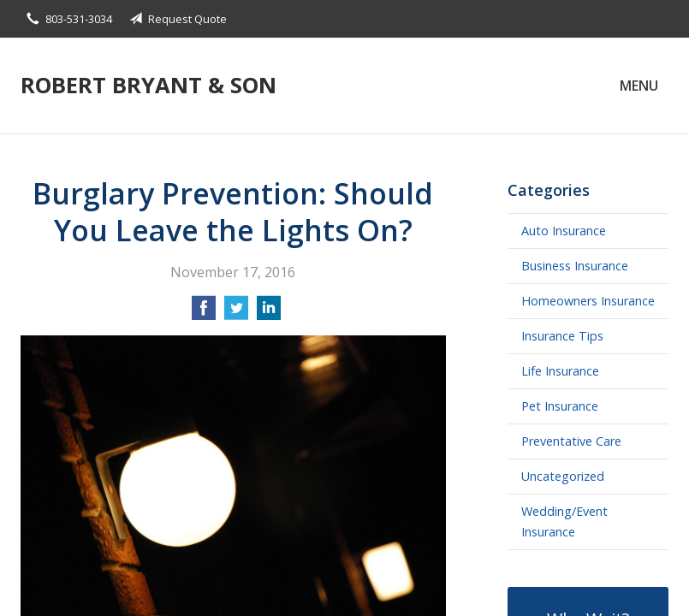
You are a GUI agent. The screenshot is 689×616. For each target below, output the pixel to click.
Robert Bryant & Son (148, 85)
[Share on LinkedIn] (269, 313)
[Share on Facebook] (204, 313)
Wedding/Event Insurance (564, 521)
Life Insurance (560, 371)
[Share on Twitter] (236, 313)
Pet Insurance (560, 406)
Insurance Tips (562, 336)
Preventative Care (571, 441)
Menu (639, 86)
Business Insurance (575, 266)
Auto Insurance (564, 231)
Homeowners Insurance (588, 301)
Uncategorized (563, 476)
